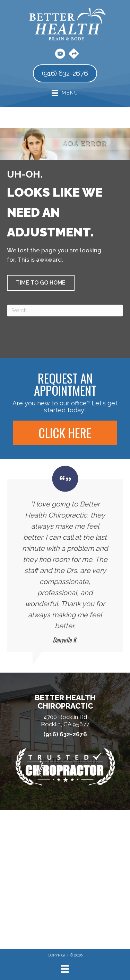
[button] (41, 283)
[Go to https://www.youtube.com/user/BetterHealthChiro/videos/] (60, 55)
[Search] (65, 311)
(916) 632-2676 (65, 734)
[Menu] (65, 969)
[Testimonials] (65, 559)
